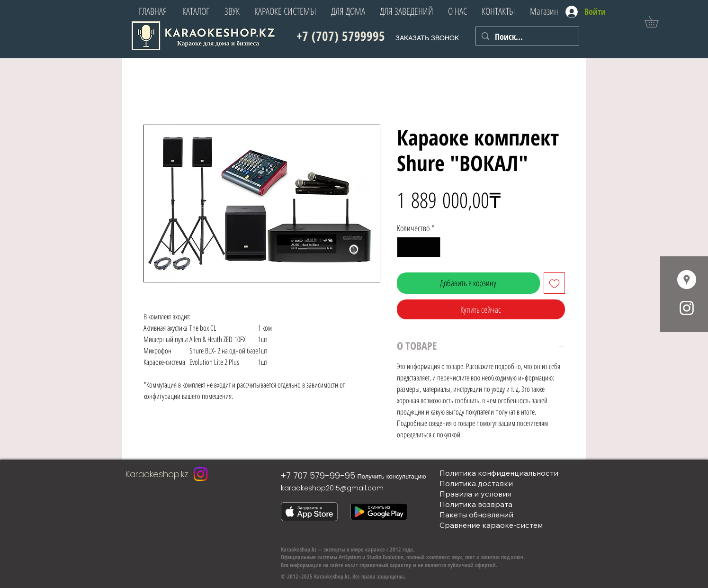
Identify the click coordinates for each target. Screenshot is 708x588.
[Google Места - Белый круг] (687, 280)
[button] (657, 22)
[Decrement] (406, 247)
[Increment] (432, 247)
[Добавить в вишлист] (554, 283)
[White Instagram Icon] (687, 308)
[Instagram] (201, 474)
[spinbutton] (419, 247)
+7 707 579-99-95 (318, 475)
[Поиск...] (527, 37)
